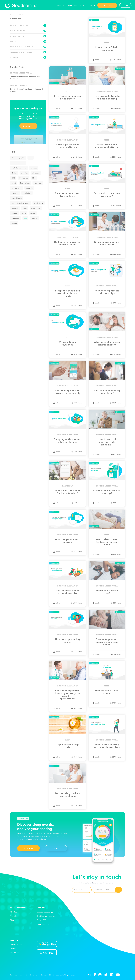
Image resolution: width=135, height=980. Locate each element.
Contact (92, 5)
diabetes (24, 173)
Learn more (56, 848)
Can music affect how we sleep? (107, 195)
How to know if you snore (107, 692)
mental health (17, 198)
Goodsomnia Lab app (45, 912)
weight (14, 223)
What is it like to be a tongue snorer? (107, 343)
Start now (28, 126)
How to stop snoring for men (67, 641)
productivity (39, 203)
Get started (28, 848)
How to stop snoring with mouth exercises (107, 746)
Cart (103, 5)
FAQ (12, 928)
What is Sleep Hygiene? (67, 343)
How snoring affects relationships (107, 292)
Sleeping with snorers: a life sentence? (68, 441)
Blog (85, 5)
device (14, 173)
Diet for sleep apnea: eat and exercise (67, 592)
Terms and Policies (16, 975)
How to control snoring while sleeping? (107, 442)
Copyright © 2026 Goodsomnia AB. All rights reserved (58, 975)
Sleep (107, 43)
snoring (14, 213)
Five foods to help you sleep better (67, 97)
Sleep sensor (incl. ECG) (46, 924)
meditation (27, 193)
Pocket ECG (41, 920)
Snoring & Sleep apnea (107, 91)
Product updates (28, 25)
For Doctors (14, 953)
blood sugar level (18, 163)
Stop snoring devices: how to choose (67, 795)
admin (96, 60)
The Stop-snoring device (46, 916)
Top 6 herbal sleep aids (68, 746)
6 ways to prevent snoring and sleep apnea (107, 642)
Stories (28, 57)
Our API (13, 948)
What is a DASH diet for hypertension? (67, 492)
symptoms (16, 218)
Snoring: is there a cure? (107, 592)
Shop (111, 5)
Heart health (68, 486)
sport (24, 213)
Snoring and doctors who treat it (107, 243)
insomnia (15, 193)
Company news (28, 31)
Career (13, 924)
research (15, 208)
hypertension (17, 188)
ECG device (24, 178)
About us (77, 5)
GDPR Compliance (32, 975)
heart (14, 183)
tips (25, 218)
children (34, 168)
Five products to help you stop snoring (107, 97)
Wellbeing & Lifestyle (28, 52)
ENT (34, 178)
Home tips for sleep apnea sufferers (68, 146)
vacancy (35, 218)
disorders (36, 173)
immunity (29, 188)
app (31, 158)
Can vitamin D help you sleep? (107, 49)
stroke (33, 213)
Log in (125, 5)
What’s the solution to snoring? (107, 492)
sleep (25, 208)
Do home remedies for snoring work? (67, 243)
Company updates (19, 85)
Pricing (69, 5)
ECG (13, 178)
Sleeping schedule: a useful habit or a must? (67, 293)
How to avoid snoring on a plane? (107, 392)
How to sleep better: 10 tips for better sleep (107, 542)
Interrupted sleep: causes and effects (107, 146)
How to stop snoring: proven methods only (67, 392)
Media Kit (14, 916)
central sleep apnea (19, 168)
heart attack (25, 183)
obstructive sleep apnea (21, 203)
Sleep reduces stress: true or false (67, 195)
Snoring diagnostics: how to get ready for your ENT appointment (68, 695)
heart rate (38, 183)
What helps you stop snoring (67, 541)
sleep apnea (36, 208)
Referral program (17, 944)
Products (61, 5)
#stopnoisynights (18, 158)
